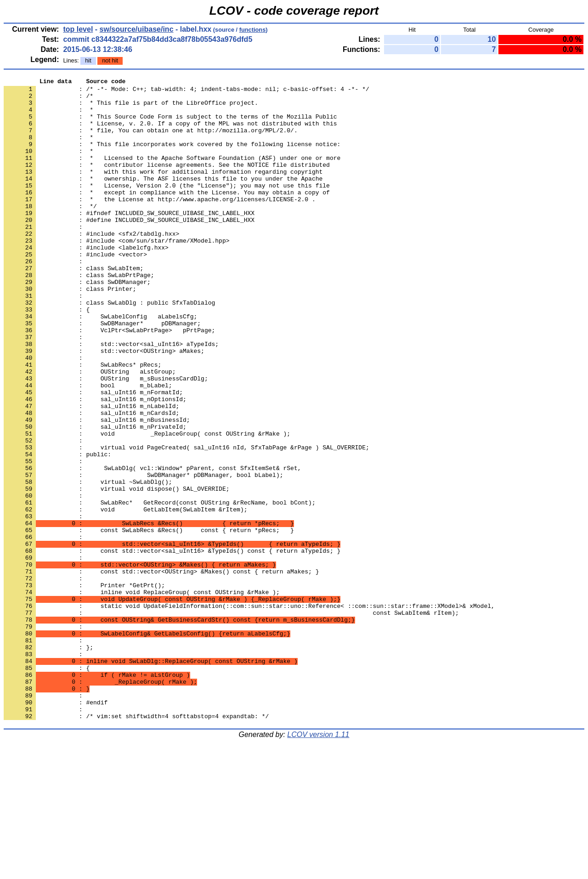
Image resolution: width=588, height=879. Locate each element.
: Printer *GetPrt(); (84, 687)
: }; (48, 761)
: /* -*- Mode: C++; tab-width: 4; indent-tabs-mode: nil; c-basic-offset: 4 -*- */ (187, 91)
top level (78, 29)
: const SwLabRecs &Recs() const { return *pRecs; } (149, 621)
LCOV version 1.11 (318, 863)
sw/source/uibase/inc (137, 29)
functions (253, 30)
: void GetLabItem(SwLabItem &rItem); (125, 596)
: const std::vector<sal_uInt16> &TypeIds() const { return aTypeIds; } (172, 646)
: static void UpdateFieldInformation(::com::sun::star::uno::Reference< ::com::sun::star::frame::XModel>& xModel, (249, 712)
